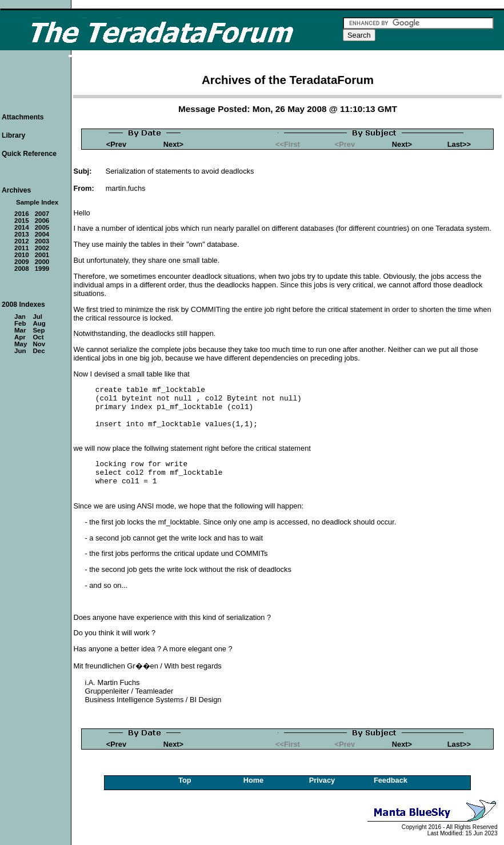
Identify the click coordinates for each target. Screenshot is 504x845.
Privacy (322, 780)
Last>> (459, 144)
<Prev (116, 144)
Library (13, 135)
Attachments (23, 117)
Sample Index (37, 202)
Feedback (391, 780)
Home (254, 780)
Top (185, 780)
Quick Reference (29, 154)
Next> (173, 144)
